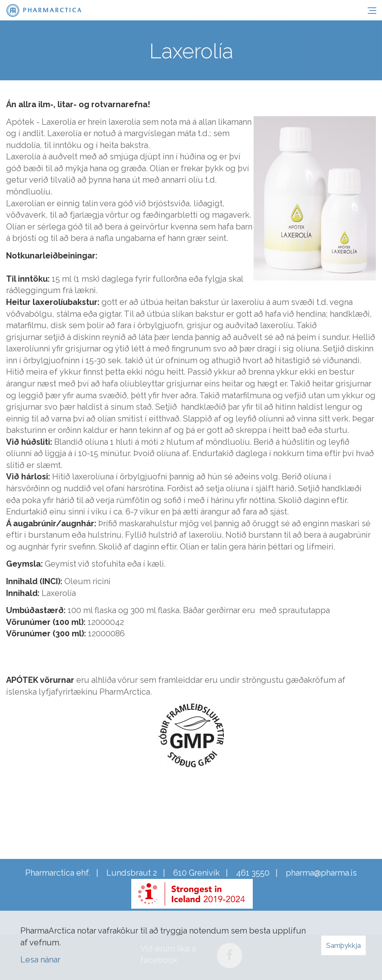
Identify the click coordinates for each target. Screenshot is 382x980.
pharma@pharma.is (321, 873)
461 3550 (253, 873)
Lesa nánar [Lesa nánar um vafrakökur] (40, 960)
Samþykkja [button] (343, 945)
